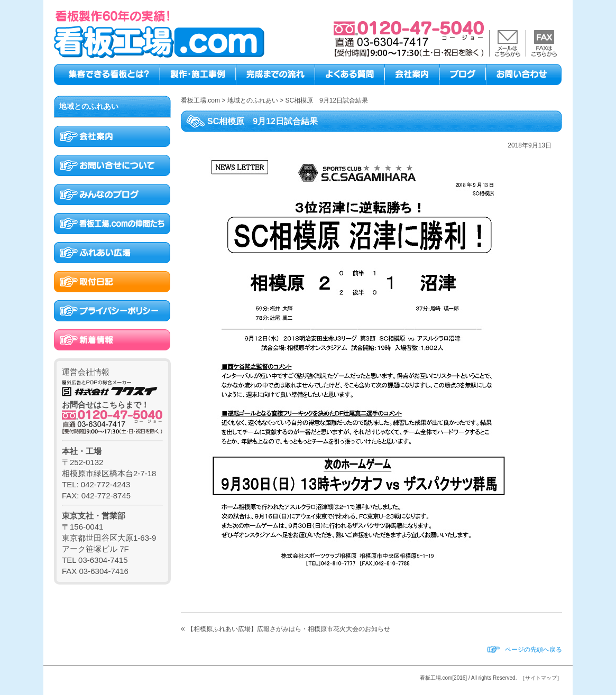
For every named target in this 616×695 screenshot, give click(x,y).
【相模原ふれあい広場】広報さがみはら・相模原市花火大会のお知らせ (289, 629)
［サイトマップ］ (541, 678)
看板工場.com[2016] (443, 678)
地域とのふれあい (89, 106)
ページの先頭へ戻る (534, 650)
